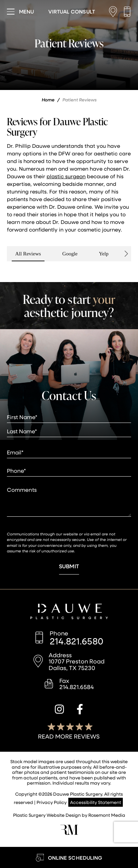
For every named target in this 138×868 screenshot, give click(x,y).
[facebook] (80, 710)
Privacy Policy (52, 802)
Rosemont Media (107, 815)
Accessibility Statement (96, 802)
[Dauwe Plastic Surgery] (69, 612)
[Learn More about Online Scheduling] (69, 857)
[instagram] (59, 710)
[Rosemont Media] (69, 833)
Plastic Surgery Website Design (47, 815)
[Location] (115, 12)
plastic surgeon (66, 176)
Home (48, 100)
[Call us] (127, 12)
